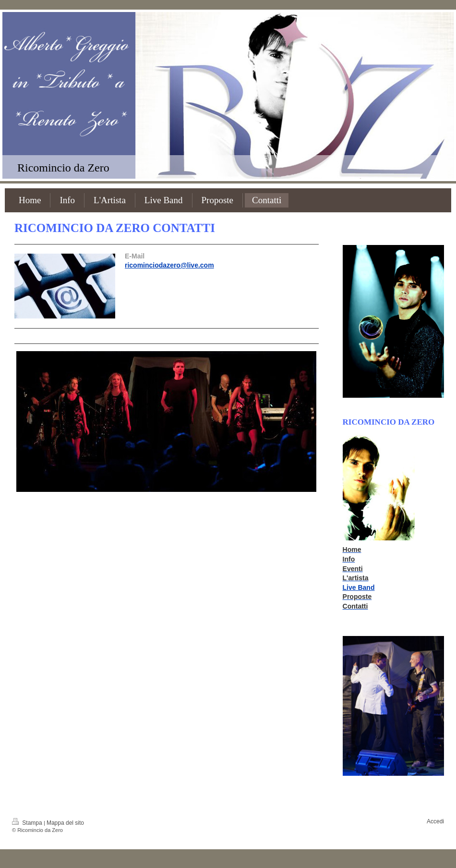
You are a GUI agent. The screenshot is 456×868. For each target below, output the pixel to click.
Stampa (28, 823)
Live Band (359, 587)
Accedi (435, 821)
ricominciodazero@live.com (169, 265)
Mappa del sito (65, 823)
